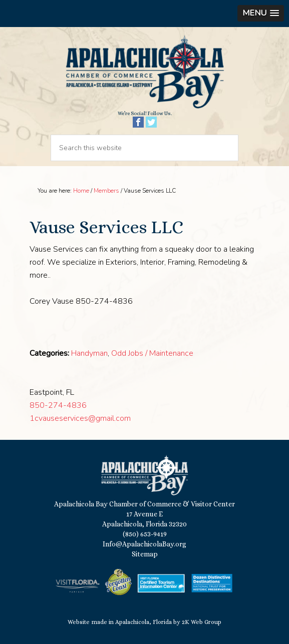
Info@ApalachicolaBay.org (144, 544)
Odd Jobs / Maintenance (152, 353)
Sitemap (145, 554)
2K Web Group (202, 622)
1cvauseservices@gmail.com (80, 418)
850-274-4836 (58, 405)
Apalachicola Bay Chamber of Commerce (144, 72)
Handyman (89, 353)
